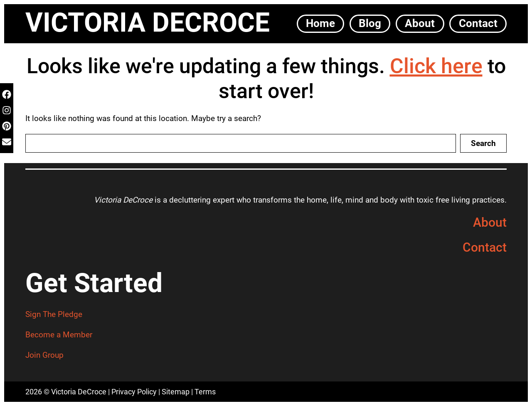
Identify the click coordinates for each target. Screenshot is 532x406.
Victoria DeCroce (148, 23)
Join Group (44, 355)
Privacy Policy (134, 392)
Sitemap (176, 392)
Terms (205, 392)
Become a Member (59, 335)
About (490, 222)
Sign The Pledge (54, 314)
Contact (485, 247)
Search (483, 143)
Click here (436, 66)
